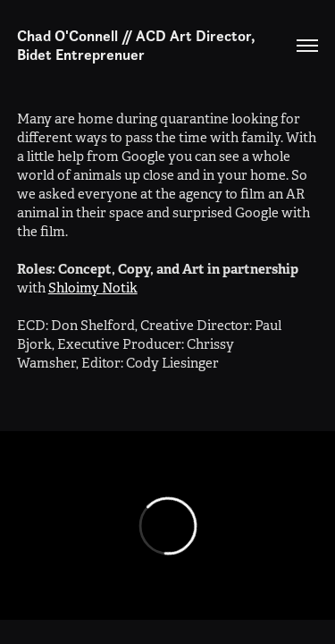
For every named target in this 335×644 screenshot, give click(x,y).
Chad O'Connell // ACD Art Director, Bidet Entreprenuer (138, 45)
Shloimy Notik (93, 288)
